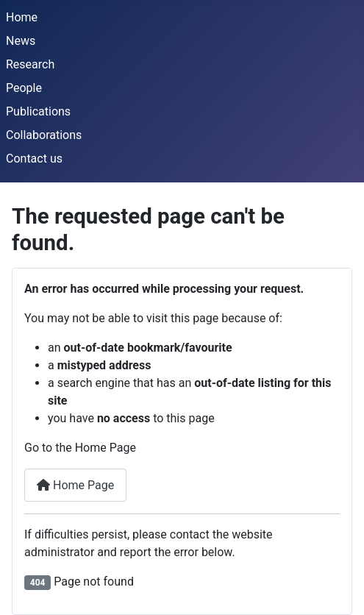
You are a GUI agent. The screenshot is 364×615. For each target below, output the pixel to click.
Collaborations (44, 135)
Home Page (75, 485)
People (24, 88)
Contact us (34, 159)
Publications (38, 111)
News (21, 41)
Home (22, 17)
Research (30, 64)
